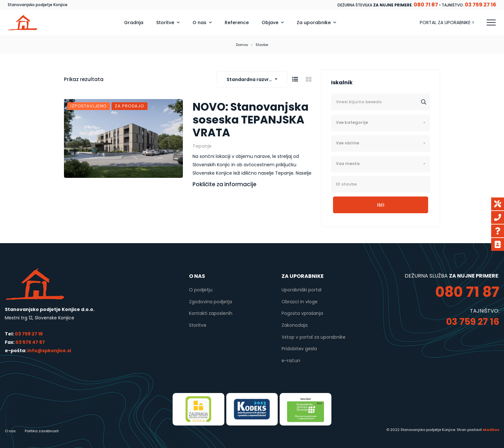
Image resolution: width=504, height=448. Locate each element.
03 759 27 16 (29, 334)
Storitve (198, 325)
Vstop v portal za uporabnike (314, 337)
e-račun (291, 361)
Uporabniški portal (301, 290)
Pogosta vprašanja (302, 313)
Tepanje (202, 146)
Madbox (491, 430)
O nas (10, 431)
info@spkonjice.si (49, 351)
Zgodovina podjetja (211, 302)
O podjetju (201, 290)
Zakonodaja (295, 325)
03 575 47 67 (30, 342)
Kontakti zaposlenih (211, 313)
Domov (242, 45)
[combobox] (252, 79)
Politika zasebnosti (42, 431)
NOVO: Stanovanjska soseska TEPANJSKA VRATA (251, 120)
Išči (381, 205)
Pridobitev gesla (299, 349)
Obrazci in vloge (300, 302)
